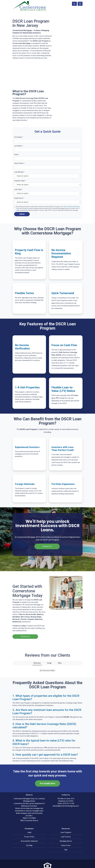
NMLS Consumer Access (29, 809)
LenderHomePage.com (54, 865)
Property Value (20, 181)
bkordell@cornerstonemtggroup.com (66, 794)
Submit (22, 214)
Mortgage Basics (66, 829)
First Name (19, 137)
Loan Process (66, 825)
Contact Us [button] (47, 546)
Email (17, 155)
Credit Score (19, 198)
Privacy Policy (29, 825)
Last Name (19, 146)
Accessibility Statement (29, 829)
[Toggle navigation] (80, 4)
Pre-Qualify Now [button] (47, 772)
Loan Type (18, 189)
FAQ (66, 838)
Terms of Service (68, 207)
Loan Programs (66, 821)
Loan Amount (19, 172)
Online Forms (66, 834)
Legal (29, 821)
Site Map (29, 834)
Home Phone (19, 163)
